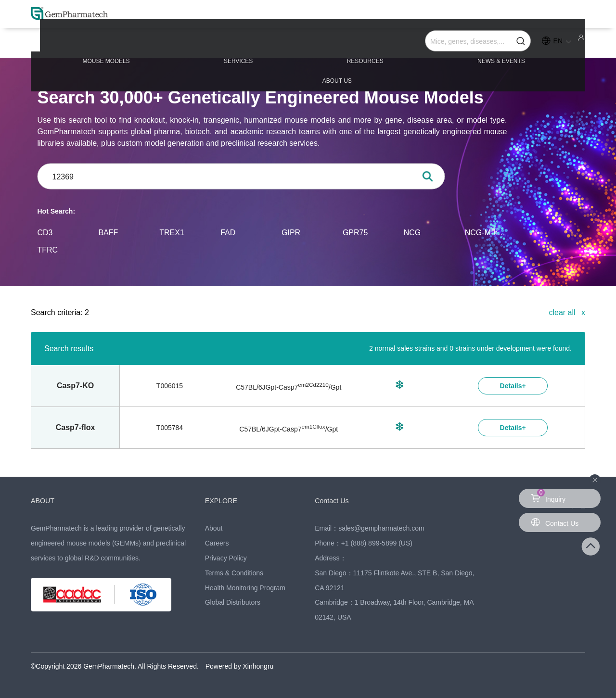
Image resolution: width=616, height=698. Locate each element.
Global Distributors (233, 602)
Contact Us (334, 501)
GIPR (291, 232)
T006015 (170, 386)
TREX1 (172, 232)
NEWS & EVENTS (418, 44)
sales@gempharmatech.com (381, 528)
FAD (228, 232)
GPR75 (355, 232)
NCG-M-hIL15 (486, 232)
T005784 (170, 428)
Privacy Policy (226, 558)
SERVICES (206, 44)
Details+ (513, 386)
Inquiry (548, 496)
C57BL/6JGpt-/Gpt (289, 387)
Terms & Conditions (234, 573)
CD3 (45, 232)
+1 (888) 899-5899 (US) (377, 543)
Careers (217, 543)
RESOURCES (308, 44)
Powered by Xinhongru (240, 666)
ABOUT (44, 501)
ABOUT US (525, 44)
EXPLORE (223, 501)
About (214, 528)
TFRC (48, 249)
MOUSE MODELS (100, 44)
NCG (412, 232)
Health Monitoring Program (245, 588)
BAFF (108, 232)
